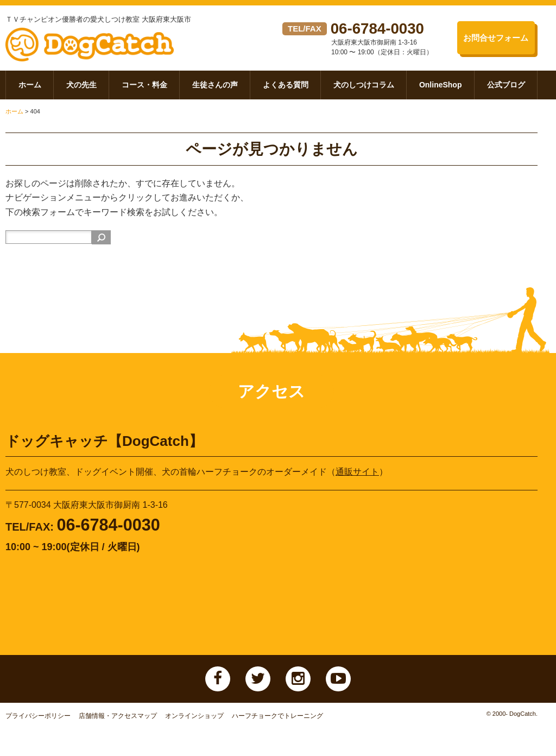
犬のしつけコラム (364, 89)
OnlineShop (441, 89)
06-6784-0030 (381, 28)
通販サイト (357, 476)
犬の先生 (81, 89)
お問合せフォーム (493, 38)
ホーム (30, 89)
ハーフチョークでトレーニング (277, 720)
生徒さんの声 (215, 89)
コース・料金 (144, 89)
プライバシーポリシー (38, 720)
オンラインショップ (194, 720)
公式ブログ (506, 89)
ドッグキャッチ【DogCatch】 (99, 47)
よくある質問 (286, 89)
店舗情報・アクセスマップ (118, 720)
